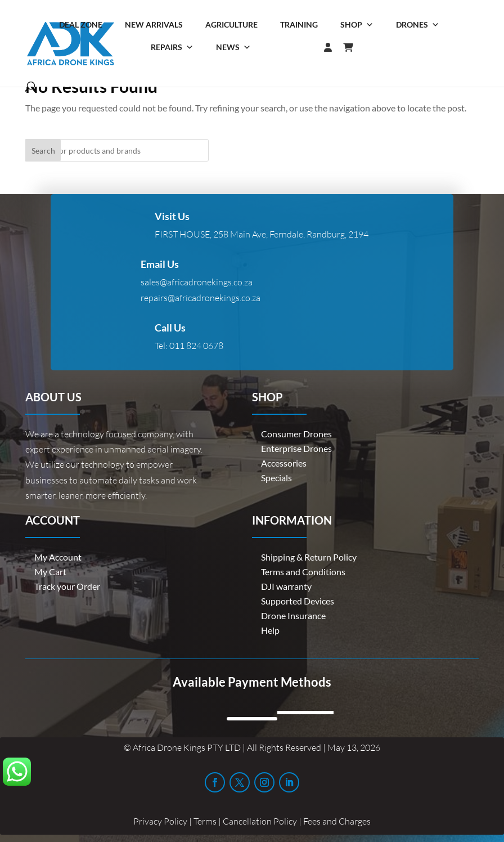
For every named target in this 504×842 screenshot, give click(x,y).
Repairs (172, 47)
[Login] (305, 47)
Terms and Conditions (303, 572)
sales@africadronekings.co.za (197, 282)
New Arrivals (154, 24)
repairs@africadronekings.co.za (201, 298)
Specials (276, 478)
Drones (418, 25)
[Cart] (354, 47)
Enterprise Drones (296, 448)
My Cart (50, 572)
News (233, 47)
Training (299, 24)
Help (270, 630)
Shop (357, 25)
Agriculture (231, 24)
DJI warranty (286, 586)
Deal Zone (81, 24)
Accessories (284, 463)
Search (43, 151)
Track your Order (67, 586)
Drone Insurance (293, 615)
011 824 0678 (196, 346)
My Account (58, 557)
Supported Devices (298, 601)
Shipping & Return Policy (309, 557)
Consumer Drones (296, 434)
